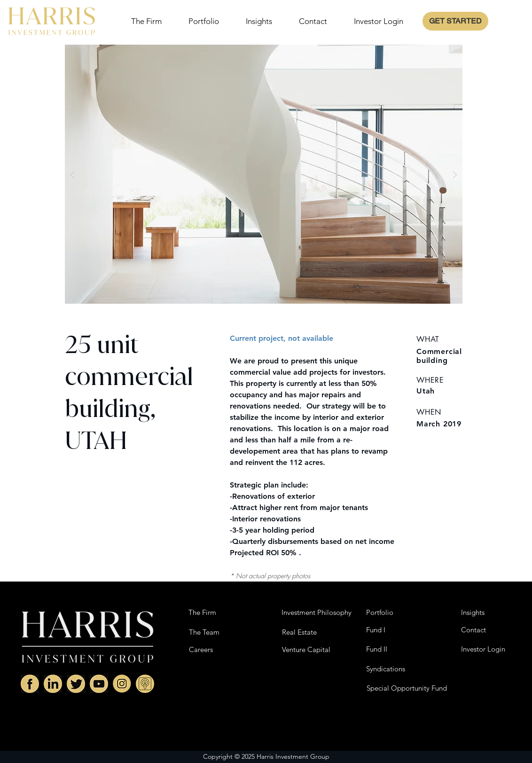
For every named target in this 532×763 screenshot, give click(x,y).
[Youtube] (99, 684)
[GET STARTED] (455, 21)
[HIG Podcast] (145, 684)
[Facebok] (30, 684)
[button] (264, 174)
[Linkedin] (53, 684)
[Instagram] (122, 684)
